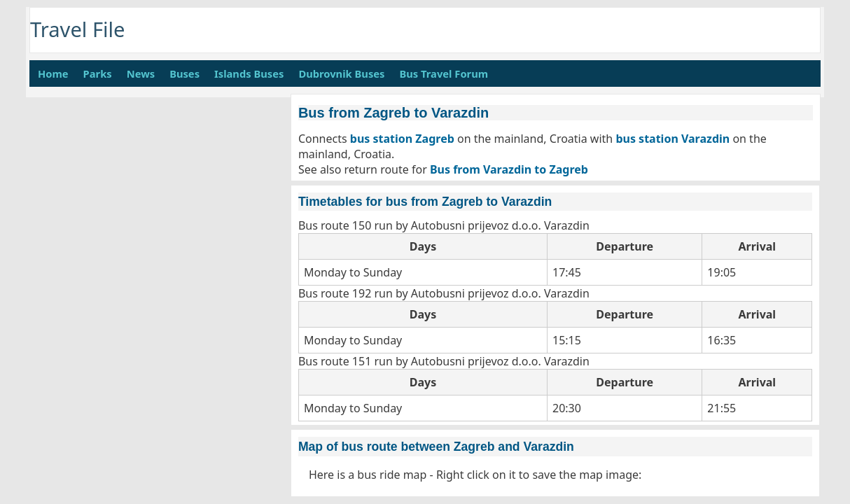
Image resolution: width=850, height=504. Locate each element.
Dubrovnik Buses (341, 73)
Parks (98, 73)
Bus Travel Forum (444, 73)
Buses (184, 73)
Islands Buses (249, 73)
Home (53, 73)
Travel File (78, 29)
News (141, 73)
